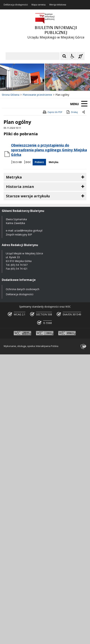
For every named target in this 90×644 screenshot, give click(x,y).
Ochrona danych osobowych (23, 289)
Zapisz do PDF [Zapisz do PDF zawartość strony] (52, 112)
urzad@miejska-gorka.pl (28, 230)
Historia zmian (20, 187)
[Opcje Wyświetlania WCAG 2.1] (72, 56)
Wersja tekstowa (58, 5)
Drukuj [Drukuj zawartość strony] (72, 112)
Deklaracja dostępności (16, 5)
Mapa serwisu (39, 5)
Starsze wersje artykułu (28, 196)
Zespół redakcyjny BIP (19, 234)
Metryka (54, 162)
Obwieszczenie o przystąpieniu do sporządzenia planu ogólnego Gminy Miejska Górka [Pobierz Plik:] (49, 150)
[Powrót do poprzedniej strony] (84, 112)
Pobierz (39, 162)
